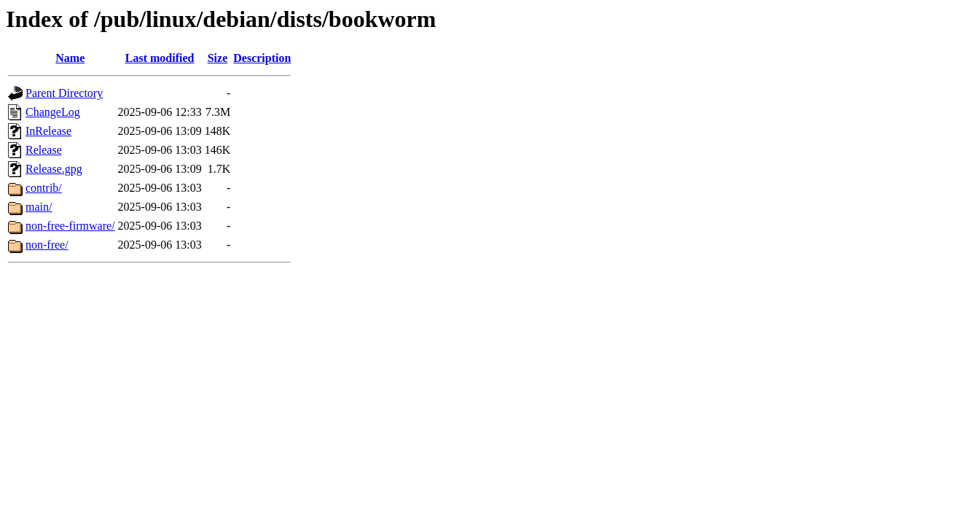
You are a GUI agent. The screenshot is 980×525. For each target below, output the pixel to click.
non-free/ (47, 245)
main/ (39, 207)
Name (70, 58)
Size (218, 58)
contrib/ (44, 188)
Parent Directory (64, 93)
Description (262, 58)
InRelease (48, 131)
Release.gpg (54, 169)
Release (44, 150)
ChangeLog (53, 112)
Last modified (160, 58)
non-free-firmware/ (70, 226)
